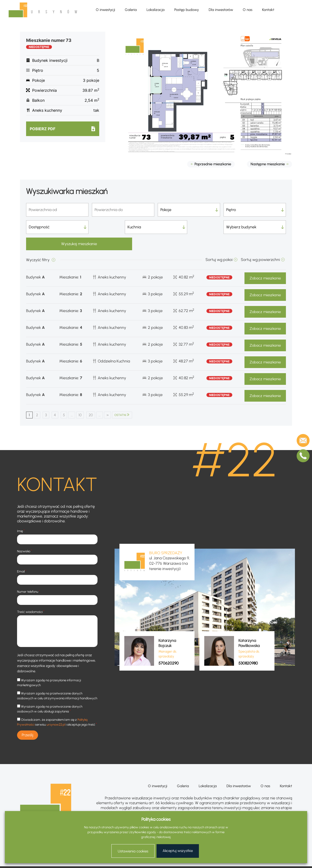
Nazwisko (24, 535)
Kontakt (268, 10)
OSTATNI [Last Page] (132, 399)
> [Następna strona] (117, 399)
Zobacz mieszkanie (265, 262)
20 (98, 399)
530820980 (248, 647)
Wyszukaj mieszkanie (255, 227)
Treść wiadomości (31, 596)
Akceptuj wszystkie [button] (178, 851)
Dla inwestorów (221, 10)
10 (86, 399)
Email (22, 555)
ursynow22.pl (56, 709)
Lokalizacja (156, 10)
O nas (248, 10)
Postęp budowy (187, 10)
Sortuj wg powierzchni (260, 243)
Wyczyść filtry (38, 244)
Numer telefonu (29, 576)
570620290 (169, 647)
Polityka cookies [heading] (156, 819)
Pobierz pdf (43, 129)
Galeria (131, 10)
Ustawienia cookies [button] (133, 851)
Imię (21, 515)
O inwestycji (105, 10)
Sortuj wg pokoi (219, 243)
